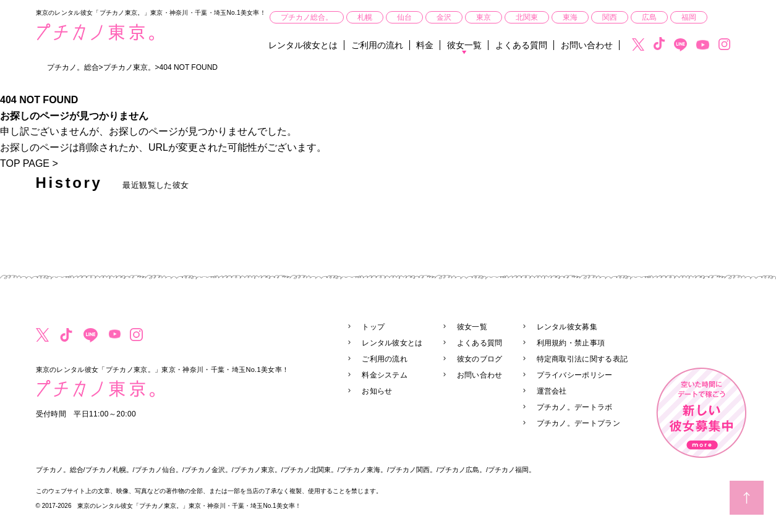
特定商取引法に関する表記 (582, 359)
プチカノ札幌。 (109, 470)
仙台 (404, 17)
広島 (649, 17)
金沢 (444, 17)
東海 (570, 17)
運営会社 (552, 391)
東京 (484, 17)
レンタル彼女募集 (567, 327)
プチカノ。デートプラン (578, 423)
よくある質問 (521, 45)
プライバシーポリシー (575, 375)
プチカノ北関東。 (310, 470)
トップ (373, 327)
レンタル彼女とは (303, 45)
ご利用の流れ (377, 45)
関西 (610, 17)
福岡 (689, 17)
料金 (425, 45)
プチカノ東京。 (258, 470)
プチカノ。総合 (60, 470)
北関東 (527, 17)
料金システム (385, 375)
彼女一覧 (464, 45)
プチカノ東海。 (363, 470)
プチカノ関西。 (413, 470)
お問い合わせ (587, 45)
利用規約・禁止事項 (571, 343)
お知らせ (377, 391)
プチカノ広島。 (462, 470)
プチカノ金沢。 (208, 470)
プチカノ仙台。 (159, 470)
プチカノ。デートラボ (575, 407)
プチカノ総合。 (307, 17)
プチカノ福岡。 (512, 470)
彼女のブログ (480, 359)
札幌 (365, 17)
